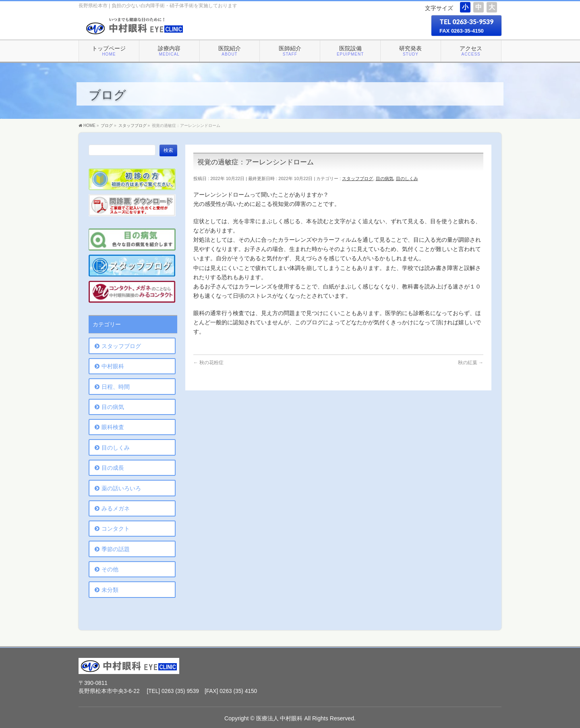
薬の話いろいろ (121, 488)
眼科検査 (113, 427)
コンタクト (116, 529)
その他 (110, 569)
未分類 (110, 590)
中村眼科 (113, 366)
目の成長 (113, 468)
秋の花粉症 (208, 363)
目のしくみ (407, 178)
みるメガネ (116, 508)
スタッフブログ (357, 178)
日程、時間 (116, 387)
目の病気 (385, 178)
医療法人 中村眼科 (280, 718)
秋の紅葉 (471, 363)
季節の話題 (116, 549)
